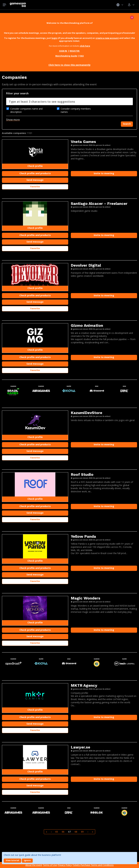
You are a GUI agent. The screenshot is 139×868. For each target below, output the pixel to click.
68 (76, 832)
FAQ (82, 56)
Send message (35, 180)
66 (63, 832)
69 (82, 832)
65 (57, 832)
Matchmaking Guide (66, 56)
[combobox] (69, 102)
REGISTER (75, 51)
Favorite (35, 186)
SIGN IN (63, 51)
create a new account (107, 38)
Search (127, 124)
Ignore (27, 860)
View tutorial (12, 860)
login (54, 38)
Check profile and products (35, 173)
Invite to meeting (104, 173)
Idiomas (120, 5)
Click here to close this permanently (69, 65)
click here (85, 46)
